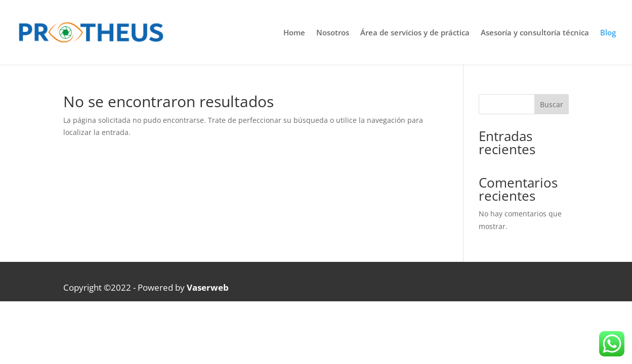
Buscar (552, 104)
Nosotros (333, 33)
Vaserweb (208, 287)
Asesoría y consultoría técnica (535, 33)
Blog (608, 33)
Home (294, 33)
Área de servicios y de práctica (415, 33)
